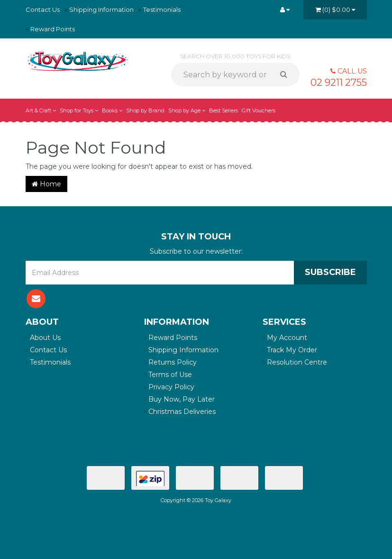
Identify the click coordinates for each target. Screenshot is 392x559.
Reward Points (53, 29)
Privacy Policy (169, 387)
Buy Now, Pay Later (179, 399)
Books (112, 110)
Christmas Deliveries (180, 412)
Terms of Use (168, 375)
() (335, 9)
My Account (285, 338)
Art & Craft (41, 110)
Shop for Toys (79, 110)
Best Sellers (223, 110)
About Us (43, 338)
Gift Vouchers (259, 110)
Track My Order (290, 350)
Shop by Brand (145, 110)
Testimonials (162, 9)
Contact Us (43, 9)
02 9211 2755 (339, 82)
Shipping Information (101, 9)
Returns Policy (170, 362)
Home (46, 184)
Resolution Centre (295, 362)
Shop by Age (187, 110)
